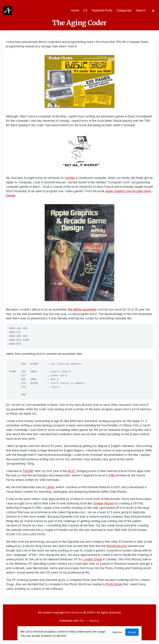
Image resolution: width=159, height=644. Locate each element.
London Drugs (92, 559)
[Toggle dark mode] (153, 11)
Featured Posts (102, 10)
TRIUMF (28, 471)
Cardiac (70, 178)
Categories (124, 10)
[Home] (7, 11)
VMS (112, 475)
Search (141, 10)
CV (85, 10)
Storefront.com (117, 546)
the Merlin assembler (83, 310)
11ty (82, 621)
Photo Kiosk (114, 584)
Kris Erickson (74, 612)
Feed (94, 621)
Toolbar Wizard (103, 503)
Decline (117, 632)
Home (75, 10)
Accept (132, 632)
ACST (72, 471)
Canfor (50, 487)
